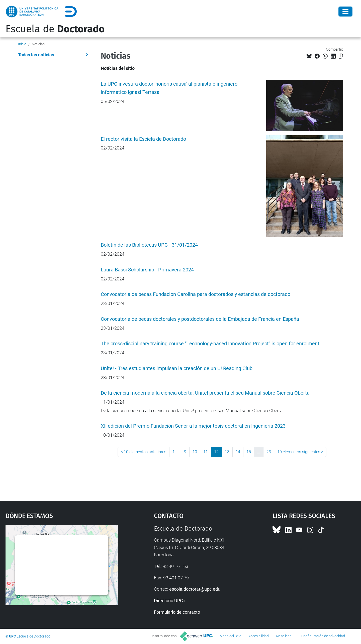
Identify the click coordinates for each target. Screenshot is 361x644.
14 (238, 452)
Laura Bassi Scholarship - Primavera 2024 (147, 270)
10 (195, 452)
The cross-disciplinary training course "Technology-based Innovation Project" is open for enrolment (210, 344)
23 (269, 452)
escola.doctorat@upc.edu (195, 589)
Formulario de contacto (177, 612)
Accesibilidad (259, 636)
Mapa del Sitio (231, 636)
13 (227, 452)
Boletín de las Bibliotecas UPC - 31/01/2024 (149, 245)
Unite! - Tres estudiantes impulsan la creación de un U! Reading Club (177, 368)
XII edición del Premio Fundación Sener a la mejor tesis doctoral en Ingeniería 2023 (193, 426)
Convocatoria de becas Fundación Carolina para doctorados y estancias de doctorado (196, 294)
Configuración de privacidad (323, 636)
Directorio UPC (168, 601)
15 (249, 452)
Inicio (22, 44)
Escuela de (55, 29)
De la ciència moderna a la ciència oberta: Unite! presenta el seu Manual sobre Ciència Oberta (205, 393)
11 (206, 452)
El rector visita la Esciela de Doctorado (143, 139)
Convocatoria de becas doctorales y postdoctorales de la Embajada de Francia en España (200, 319)
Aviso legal (284, 636)
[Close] (345, 12)
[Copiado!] (341, 56)
